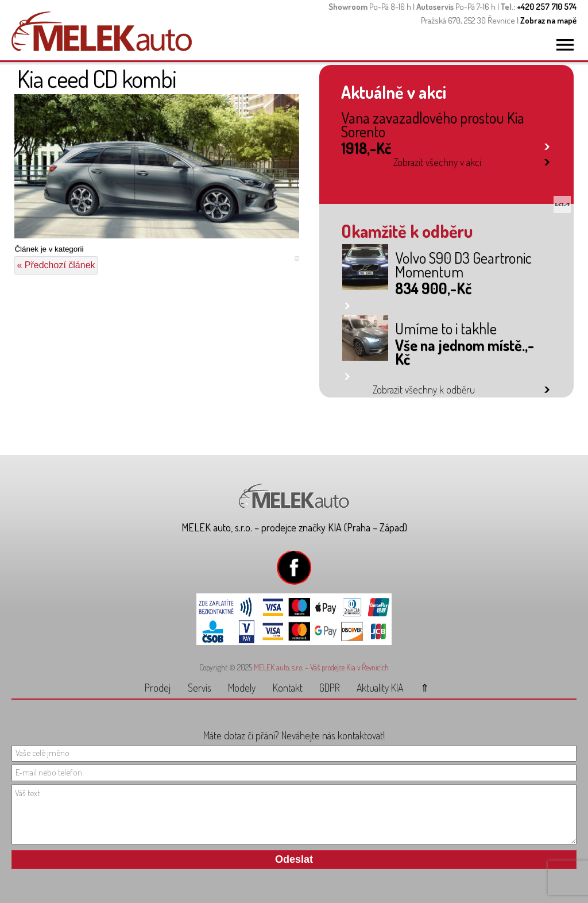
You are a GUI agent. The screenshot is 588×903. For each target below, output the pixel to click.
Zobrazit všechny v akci (437, 162)
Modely (242, 688)
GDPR (330, 688)
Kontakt (288, 688)
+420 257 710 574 (547, 7)
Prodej (158, 688)
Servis (200, 688)
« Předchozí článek (56, 265)
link (547, 144)
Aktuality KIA (380, 688)
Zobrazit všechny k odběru (424, 389)
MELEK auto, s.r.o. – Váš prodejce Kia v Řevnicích (321, 667)
